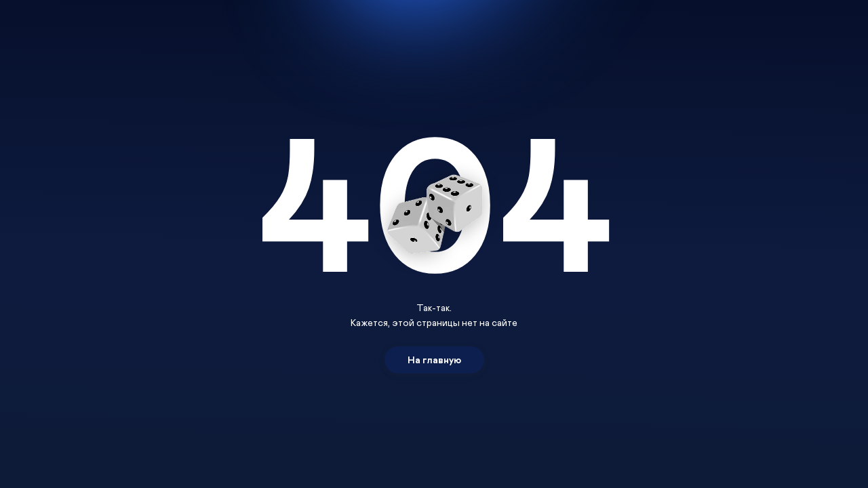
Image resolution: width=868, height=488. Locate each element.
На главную (434, 360)
